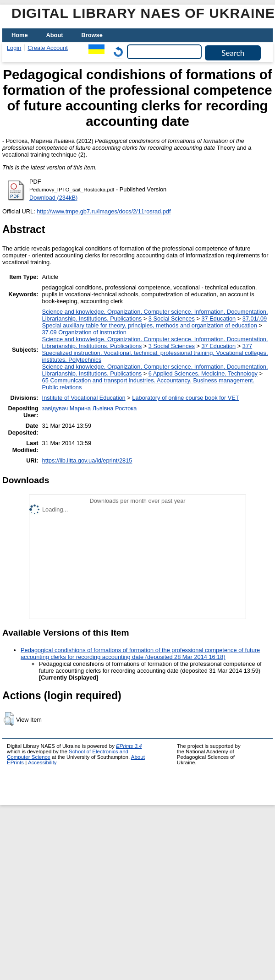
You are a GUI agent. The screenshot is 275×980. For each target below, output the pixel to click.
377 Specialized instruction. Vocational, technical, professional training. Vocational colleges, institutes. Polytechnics (155, 353)
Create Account (48, 48)
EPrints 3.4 (129, 746)
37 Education (218, 318)
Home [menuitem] (20, 35)
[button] (9, 719)
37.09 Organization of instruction (84, 332)
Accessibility (42, 762)
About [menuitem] (55, 35)
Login (14, 48)
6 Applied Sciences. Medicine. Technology (203, 373)
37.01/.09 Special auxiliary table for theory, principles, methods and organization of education (155, 322)
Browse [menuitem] (92, 35)
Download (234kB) (53, 198)
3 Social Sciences (172, 318)
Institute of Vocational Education (84, 398)
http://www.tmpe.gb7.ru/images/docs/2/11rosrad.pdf (104, 211)
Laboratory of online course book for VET (185, 398)
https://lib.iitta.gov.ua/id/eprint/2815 (87, 460)
